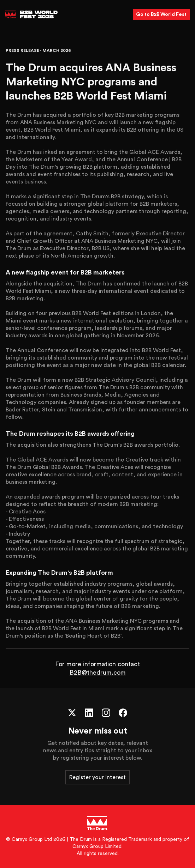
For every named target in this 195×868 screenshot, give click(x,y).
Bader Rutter (22, 410)
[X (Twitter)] (72, 713)
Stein (49, 410)
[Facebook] (123, 713)
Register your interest (97, 777)
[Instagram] (106, 713)
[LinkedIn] (89, 713)
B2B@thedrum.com (98, 673)
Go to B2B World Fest (161, 14)
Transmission (85, 410)
